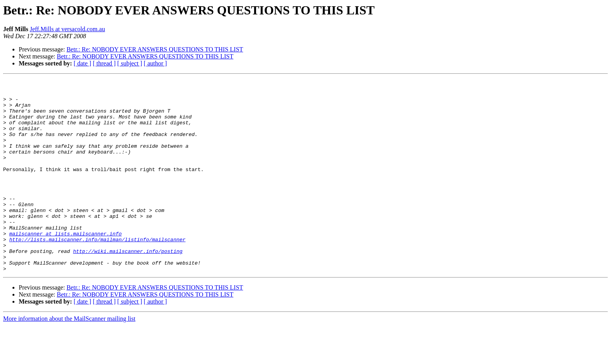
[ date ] (82, 63)
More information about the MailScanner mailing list (69, 357)
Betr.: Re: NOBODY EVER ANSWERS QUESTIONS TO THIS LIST (155, 49)
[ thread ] (104, 63)
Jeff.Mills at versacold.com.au (67, 29)
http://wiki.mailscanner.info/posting (128, 286)
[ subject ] (130, 63)
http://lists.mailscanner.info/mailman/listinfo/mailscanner (97, 272)
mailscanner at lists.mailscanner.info (66, 265)
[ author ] (155, 63)
